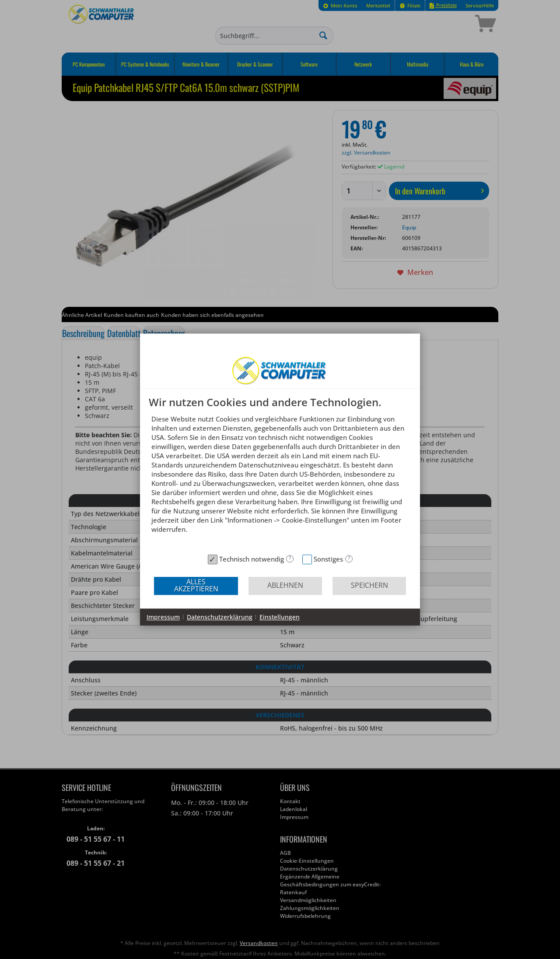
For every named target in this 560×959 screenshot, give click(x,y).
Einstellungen (280, 617)
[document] (280, 473)
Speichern (369, 585)
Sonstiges (328, 559)
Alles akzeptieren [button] (196, 585)
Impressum (163, 617)
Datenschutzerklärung (220, 617)
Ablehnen (285, 585)
